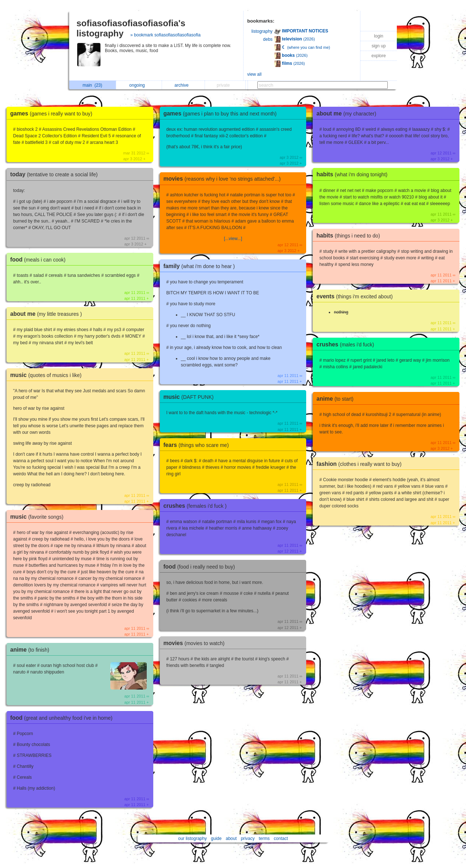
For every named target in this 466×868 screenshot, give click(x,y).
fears (198, 445)
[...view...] (233, 239)
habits (354, 174)
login (378, 36)
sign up (379, 46)
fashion (361, 464)
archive (183, 85)
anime (31, 650)
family (201, 266)
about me (48, 314)
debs (268, 39)
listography (262, 31)
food (40, 260)
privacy (248, 838)
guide (216, 838)
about (231, 838)
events (356, 296)
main (92, 85)
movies (224, 179)
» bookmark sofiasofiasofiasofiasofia (165, 35)
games (53, 113)
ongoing (139, 85)
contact (281, 838)
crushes (197, 506)
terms (264, 838)
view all (254, 74)
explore (378, 56)
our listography (192, 838)
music (48, 375)
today (56, 174)
